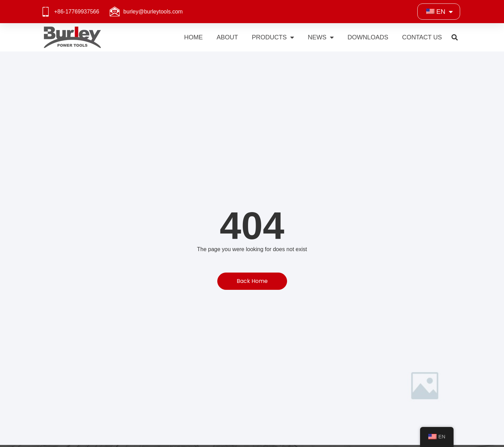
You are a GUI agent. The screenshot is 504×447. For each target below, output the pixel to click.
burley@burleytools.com (153, 12)
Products (273, 37)
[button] (454, 37)
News (321, 37)
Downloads (368, 37)
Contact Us (422, 37)
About (227, 37)
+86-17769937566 (77, 12)
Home (193, 37)
